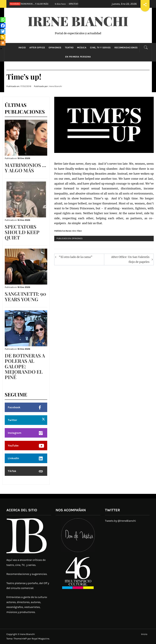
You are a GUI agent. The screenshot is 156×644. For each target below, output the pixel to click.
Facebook (14, 407)
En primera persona (78, 57)
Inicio (22, 48)
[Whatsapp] (3, 20)
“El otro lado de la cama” (76, 257)
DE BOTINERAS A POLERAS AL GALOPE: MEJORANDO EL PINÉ (25, 366)
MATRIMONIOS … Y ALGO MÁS (27, 4)
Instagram (15, 433)
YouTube (13, 446)
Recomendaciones (126, 48)
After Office (37, 48)
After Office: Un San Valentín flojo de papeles (130, 259)
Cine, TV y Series (100, 48)
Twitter (12, 420)
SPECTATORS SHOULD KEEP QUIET (22, 232)
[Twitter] (3, 31)
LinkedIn (13, 458)
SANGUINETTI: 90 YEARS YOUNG (25, 296)
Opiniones (55, 48)
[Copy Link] (3, 37)
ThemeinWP (20, 639)
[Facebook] (3, 26)
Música (82, 48)
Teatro (69, 48)
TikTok (12, 471)
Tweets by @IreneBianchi (120, 521)
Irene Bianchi (78, 21)
